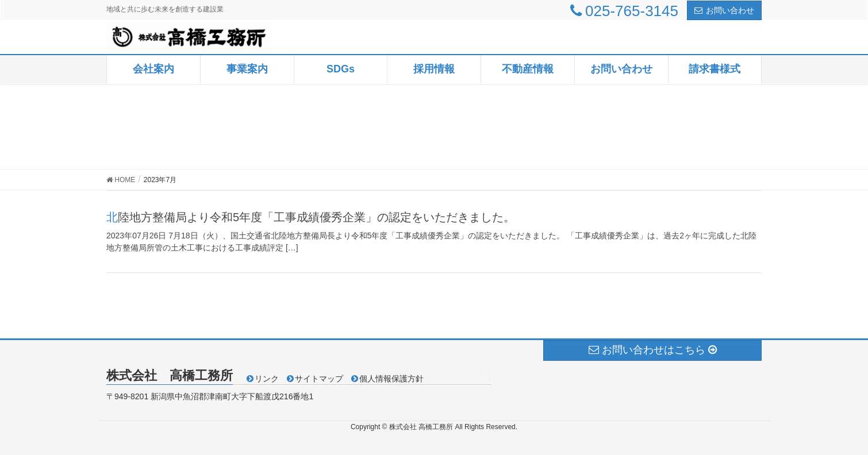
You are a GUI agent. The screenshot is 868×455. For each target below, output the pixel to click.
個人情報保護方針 (391, 379)
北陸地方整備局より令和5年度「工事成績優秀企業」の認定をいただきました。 (311, 217)
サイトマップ (319, 379)
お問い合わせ (724, 10)
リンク (267, 379)
